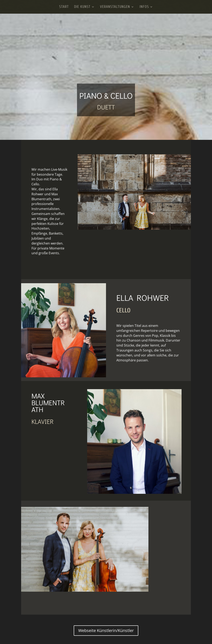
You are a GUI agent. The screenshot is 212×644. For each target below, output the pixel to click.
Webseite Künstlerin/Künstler (106, 630)
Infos (144, 7)
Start (64, 7)
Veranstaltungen (115, 7)
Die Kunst (82, 7)
